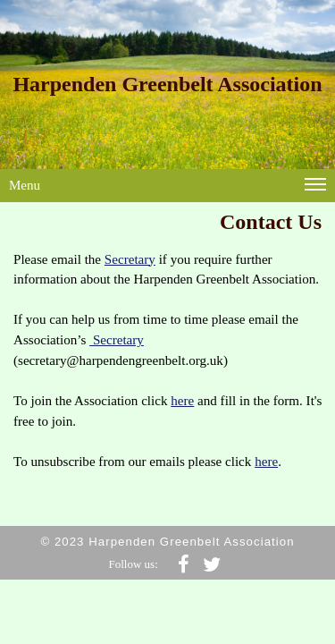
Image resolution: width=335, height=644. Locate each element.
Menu (167, 188)
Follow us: (134, 564)
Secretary (130, 259)
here (182, 401)
